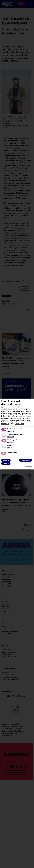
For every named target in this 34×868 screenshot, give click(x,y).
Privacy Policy (5, 424)
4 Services (10, 437)
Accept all (6, 463)
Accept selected (26, 460)
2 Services (10, 431)
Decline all (6, 460)
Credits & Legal (19, 424)
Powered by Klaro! (28, 466)
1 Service (10, 448)
